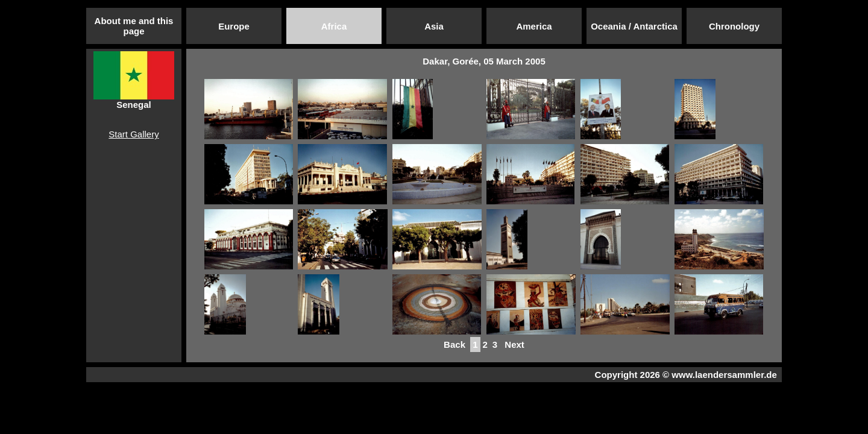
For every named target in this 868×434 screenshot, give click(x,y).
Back (454, 344)
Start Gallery (134, 134)
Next (514, 344)
